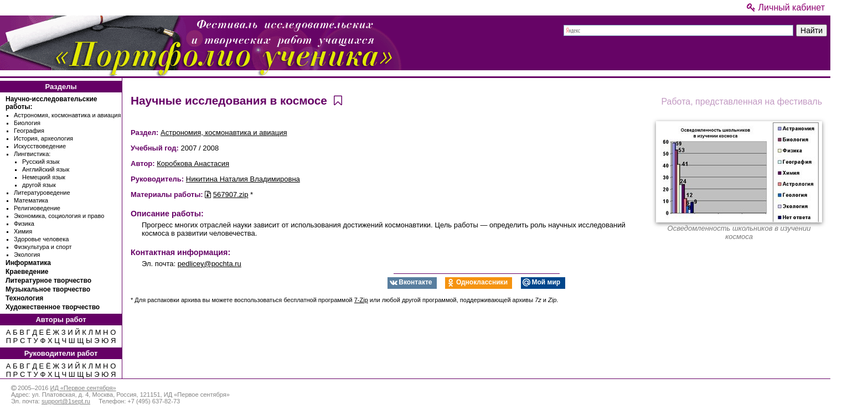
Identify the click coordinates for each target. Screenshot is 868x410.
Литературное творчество (48, 281)
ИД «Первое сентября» (83, 388)
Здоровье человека (41, 239)
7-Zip (361, 300)
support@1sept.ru (66, 401)
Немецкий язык (44, 177)
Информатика (28, 263)
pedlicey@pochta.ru (210, 264)
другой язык (39, 185)
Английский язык (46, 169)
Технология (24, 298)
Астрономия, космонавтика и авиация (67, 115)
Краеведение (27, 272)
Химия (23, 231)
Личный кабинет (786, 7)
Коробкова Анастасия (193, 164)
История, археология (43, 138)
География (29, 131)
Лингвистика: (32, 154)
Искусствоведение (40, 146)
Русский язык (41, 162)
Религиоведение (37, 208)
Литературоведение (42, 193)
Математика (31, 200)
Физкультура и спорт (43, 247)
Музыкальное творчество (48, 289)
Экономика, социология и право (59, 216)
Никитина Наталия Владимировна (243, 179)
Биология (27, 123)
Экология (27, 255)
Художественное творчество (53, 307)
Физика (24, 224)
